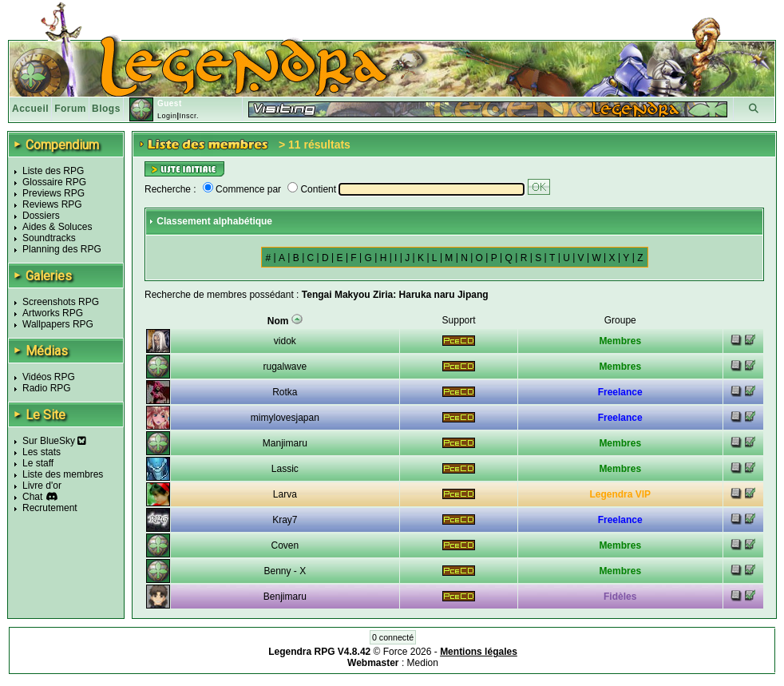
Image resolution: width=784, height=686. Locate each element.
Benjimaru (285, 597)
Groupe (620, 320)
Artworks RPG (53, 313)
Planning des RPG (62, 249)
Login (167, 116)
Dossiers (41, 216)
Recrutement (50, 508)
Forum (70, 109)
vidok (285, 341)
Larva (285, 494)
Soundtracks (49, 238)
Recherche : (170, 189)
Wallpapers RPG (58, 324)
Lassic (285, 469)
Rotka (285, 392)
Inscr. (189, 116)
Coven (285, 545)
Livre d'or (42, 486)
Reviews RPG (52, 204)
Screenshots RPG (61, 302)
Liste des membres (63, 474)
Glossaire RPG (54, 182)
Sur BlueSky (54, 441)
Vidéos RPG (49, 377)
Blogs (106, 109)
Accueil (30, 109)
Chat (32, 497)
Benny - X (285, 571)
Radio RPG (47, 388)
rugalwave (285, 367)
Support (459, 320)
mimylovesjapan (285, 418)
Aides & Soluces (57, 227)
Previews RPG (53, 193)
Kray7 (285, 520)
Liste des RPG (53, 171)
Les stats (42, 452)
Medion (423, 663)
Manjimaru (285, 443)
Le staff (38, 463)
